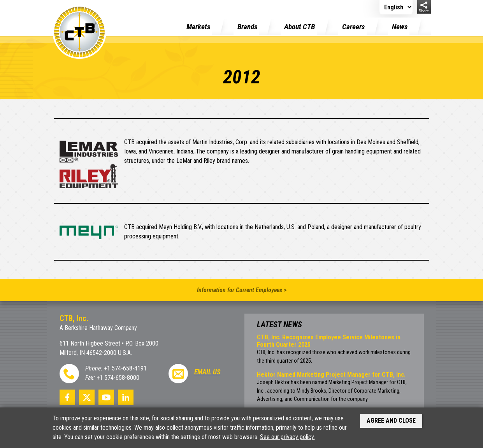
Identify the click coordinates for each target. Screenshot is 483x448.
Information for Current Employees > (242, 290)
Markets (198, 27)
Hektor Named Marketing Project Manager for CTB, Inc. (331, 375)
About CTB (299, 27)
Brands (247, 27)
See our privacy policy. (287, 437)
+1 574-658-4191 (125, 368)
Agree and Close (391, 421)
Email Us (207, 372)
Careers (353, 27)
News (400, 27)
